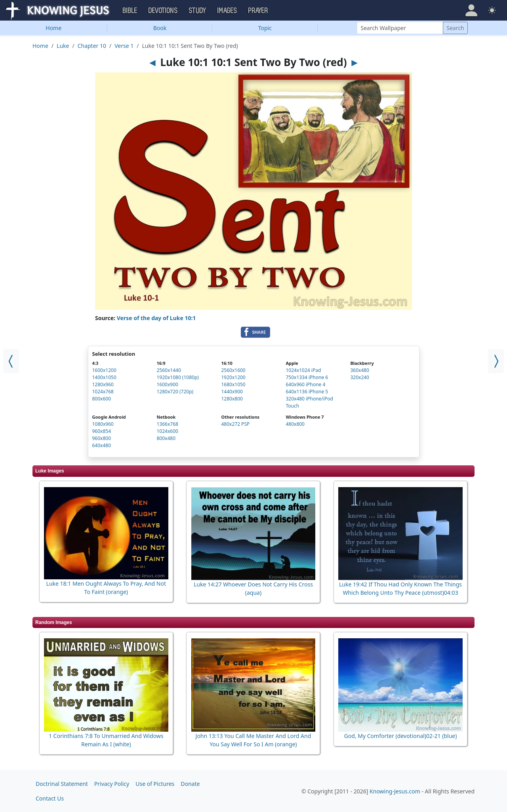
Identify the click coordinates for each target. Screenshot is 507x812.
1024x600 (167, 431)
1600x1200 (104, 370)
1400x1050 (104, 377)
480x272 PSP (235, 424)
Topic (265, 28)
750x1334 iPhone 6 (307, 377)
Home (53, 28)
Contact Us (50, 798)
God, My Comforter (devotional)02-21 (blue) (401, 736)
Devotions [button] (163, 11)
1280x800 (232, 399)
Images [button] (227, 11)
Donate (190, 784)
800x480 (166, 438)
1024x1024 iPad (303, 370)
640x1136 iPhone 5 (307, 392)
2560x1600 (233, 370)
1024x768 (103, 392)
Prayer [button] (258, 11)
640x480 (102, 445)
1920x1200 (233, 377)
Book (160, 28)
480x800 (295, 424)
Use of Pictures (155, 784)
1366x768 (167, 424)
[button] (471, 10)
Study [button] (198, 11)
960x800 (102, 438)
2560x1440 (169, 370)
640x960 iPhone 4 (305, 384)
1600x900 (167, 384)
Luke (63, 46)
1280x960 (103, 384)
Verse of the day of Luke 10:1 (156, 318)
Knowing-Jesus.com (395, 791)
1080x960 (103, 424)
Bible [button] (130, 11)
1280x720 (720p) (175, 392)
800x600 (102, 399)
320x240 (360, 377)
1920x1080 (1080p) (177, 377)
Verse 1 (124, 46)
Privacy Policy (112, 784)
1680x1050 (233, 384)
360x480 (360, 370)
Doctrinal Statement (62, 784)
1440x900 (232, 392)
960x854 (102, 431)
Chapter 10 (92, 46)
